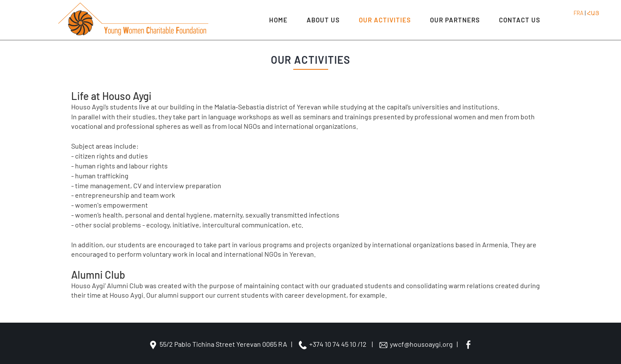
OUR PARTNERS (455, 20)
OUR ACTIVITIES (385, 20)
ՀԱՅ (593, 13)
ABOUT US (323, 20)
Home (278, 20)
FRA (579, 13)
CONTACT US (520, 20)
